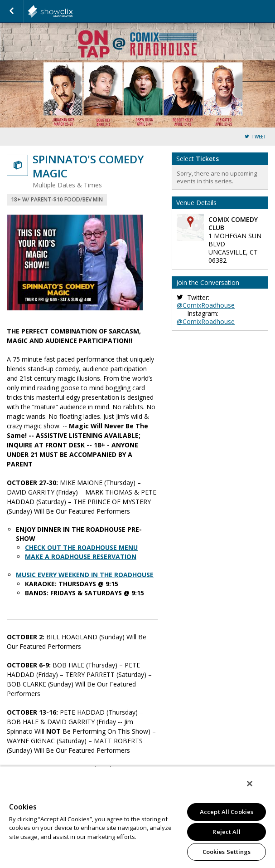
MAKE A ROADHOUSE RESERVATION (81, 557)
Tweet (259, 137)
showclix (72, 11)
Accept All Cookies (227, 812)
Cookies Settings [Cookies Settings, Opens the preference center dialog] (227, 852)
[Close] (250, 784)
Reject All (226, 832)
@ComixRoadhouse (206, 305)
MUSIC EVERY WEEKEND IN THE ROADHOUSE (85, 575)
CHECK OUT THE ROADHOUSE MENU (81, 547)
